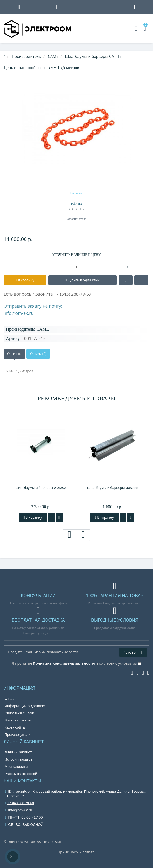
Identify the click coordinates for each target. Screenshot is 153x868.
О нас (9, 699)
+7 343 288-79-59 (19, 803)
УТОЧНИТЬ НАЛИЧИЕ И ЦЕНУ (77, 255)
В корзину (33, 517)
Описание (14, 354)
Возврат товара (18, 720)
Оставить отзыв (76, 219)
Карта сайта (15, 727)
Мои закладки (16, 766)
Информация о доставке (25, 706)
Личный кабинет (18, 752)
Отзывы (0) (38, 354)
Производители (17, 735)
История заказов (19, 759)
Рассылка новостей (21, 774)
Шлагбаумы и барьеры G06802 (41, 488)
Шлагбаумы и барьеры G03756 (112, 488)
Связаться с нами (19, 713)
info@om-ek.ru (19, 313)
